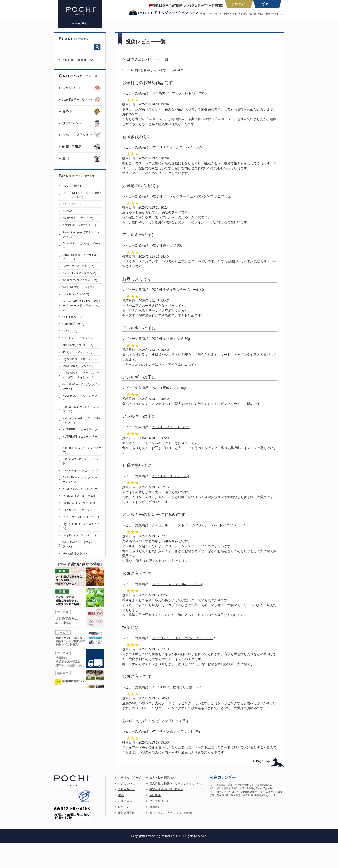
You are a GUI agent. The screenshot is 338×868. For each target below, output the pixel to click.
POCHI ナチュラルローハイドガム (177, 147)
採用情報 (155, 807)
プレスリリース (159, 801)
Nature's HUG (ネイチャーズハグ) (82, 450)
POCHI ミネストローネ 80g (172, 427)
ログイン (123, 807)
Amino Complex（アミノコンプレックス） (81, 234)
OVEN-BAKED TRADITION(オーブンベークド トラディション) (81, 306)
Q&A (121, 795)
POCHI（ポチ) (72, 186)
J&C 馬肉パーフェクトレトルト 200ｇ (180, 93)
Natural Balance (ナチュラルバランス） (82, 409)
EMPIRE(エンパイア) (76, 294)
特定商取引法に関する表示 (166, 789)
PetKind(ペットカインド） (79, 510)
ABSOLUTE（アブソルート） (81, 225)
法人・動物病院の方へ (163, 778)
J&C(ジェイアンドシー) (77, 352)
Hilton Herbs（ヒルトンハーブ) (82, 489)
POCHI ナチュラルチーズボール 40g (179, 290)
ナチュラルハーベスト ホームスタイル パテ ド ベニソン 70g (198, 525)
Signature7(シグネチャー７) (80, 359)
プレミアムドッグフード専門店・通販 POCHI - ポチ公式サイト (80, 14)
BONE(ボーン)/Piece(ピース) (81, 517)
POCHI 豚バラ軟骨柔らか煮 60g (177, 687)
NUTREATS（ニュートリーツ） (80, 439)
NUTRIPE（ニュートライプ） (81, 430)
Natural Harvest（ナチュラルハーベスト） (82, 420)
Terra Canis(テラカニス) (78, 366)
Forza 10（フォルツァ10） (79, 496)
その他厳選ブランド (75, 554)
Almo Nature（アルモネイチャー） (82, 246)
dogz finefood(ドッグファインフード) (81, 387)
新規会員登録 (126, 813)
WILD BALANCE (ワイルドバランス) (81, 544)
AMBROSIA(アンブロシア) (79, 273)
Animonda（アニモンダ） (79, 218)
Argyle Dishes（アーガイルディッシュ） (81, 257)
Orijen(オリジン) (73, 317)
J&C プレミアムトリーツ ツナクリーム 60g (183, 638)
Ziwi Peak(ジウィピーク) (78, 345)
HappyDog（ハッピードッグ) (81, 470)
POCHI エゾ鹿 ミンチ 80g (171, 339)
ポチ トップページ (129, 778)
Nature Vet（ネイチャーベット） (80, 461)
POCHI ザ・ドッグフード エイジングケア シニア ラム (192, 196)
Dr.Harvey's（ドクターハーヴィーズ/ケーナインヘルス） (81, 375)
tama (172, 813)
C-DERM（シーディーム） (79, 338)
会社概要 (155, 795)
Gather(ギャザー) (73, 324)
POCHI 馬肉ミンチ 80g (169, 388)
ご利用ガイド (229, 14)
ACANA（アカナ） (74, 211)
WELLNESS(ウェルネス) (78, 287)
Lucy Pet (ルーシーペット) (79, 535)
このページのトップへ (268, 762)
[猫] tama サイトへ (271, 14)
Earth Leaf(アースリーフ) (78, 266)
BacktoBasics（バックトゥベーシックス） (81, 480)
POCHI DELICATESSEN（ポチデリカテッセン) (82, 195)
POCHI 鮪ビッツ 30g (167, 245)
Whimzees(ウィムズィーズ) (80, 280)
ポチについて (210, 14)
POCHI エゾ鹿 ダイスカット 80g (176, 731)
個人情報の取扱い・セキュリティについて (176, 783)
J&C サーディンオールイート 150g (177, 584)
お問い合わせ (249, 14)
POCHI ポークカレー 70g (170, 476)
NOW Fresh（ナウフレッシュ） (80, 398)
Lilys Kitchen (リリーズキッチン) (81, 526)
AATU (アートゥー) (74, 204)
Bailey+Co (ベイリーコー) (79, 503)
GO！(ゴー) (70, 331)
